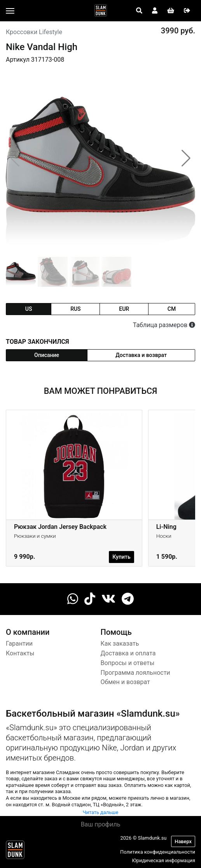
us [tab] (29, 309)
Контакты (20, 653)
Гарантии (19, 644)
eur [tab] (124, 309)
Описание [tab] (47, 355)
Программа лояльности (135, 673)
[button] (186, 158)
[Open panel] (139, 11)
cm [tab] (172, 309)
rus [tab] (75, 309)
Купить (121, 557)
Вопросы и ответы (128, 663)
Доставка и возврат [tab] (141, 355)
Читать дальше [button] (101, 812)
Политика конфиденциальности (158, 852)
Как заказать (120, 644)
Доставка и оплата (128, 653)
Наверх (183, 841)
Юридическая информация (163, 860)
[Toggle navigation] (10, 11)
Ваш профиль (101, 824)
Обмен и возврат (125, 682)
